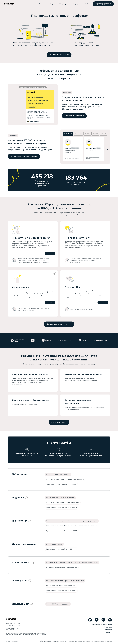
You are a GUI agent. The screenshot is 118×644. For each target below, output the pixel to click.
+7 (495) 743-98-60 (13, 626)
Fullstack (95, 134)
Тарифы (53, 4)
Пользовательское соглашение (103, 641)
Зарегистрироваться (103, 4)
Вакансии (108, 627)
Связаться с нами (59, 422)
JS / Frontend (68, 134)
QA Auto (87, 134)
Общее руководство (46, 641)
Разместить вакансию (59, 55)
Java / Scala (78, 134)
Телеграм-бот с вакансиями (101, 624)
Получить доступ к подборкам (24, 156)
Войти (87, 4)
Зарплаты (108, 630)
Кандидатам (77, 4)
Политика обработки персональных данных (81, 641)
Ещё (103, 134)
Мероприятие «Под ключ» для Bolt (82, 309)
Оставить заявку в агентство (59, 324)
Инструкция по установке (60, 641)
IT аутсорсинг (65, 4)
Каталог (109, 632)
